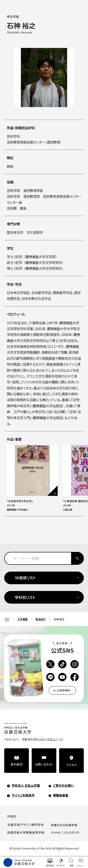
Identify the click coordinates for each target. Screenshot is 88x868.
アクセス (71, 765)
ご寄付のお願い (63, 785)
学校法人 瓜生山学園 (26, 785)
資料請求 (17, 764)
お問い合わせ (44, 764)
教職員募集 (61, 795)
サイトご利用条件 (23, 795)
